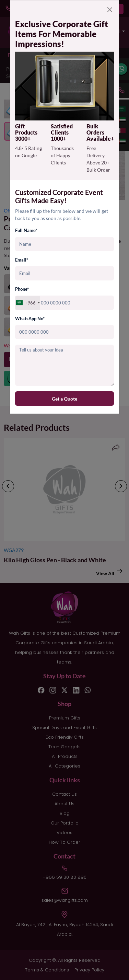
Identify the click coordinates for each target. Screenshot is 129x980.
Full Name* (26, 230)
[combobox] (28, 303)
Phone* (22, 289)
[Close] (110, 10)
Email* (22, 260)
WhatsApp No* (30, 319)
